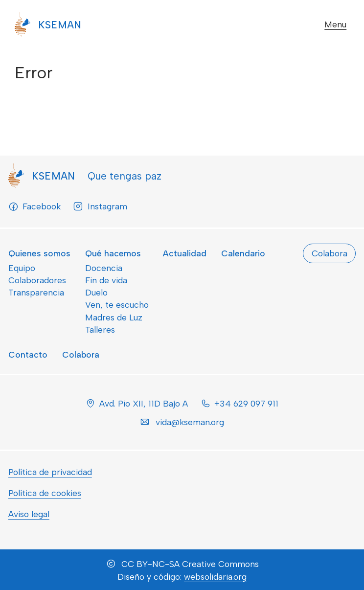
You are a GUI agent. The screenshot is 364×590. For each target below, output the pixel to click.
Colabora (81, 354)
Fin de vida (106, 280)
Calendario (243, 253)
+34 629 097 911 (246, 403)
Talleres (100, 329)
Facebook (34, 206)
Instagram (100, 206)
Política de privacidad (50, 472)
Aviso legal (29, 514)
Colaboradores (37, 280)
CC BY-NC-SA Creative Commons (190, 564)
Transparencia (36, 292)
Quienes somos (39, 253)
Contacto (28, 354)
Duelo (96, 292)
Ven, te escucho (117, 305)
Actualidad (185, 253)
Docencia (104, 268)
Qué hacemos (113, 253)
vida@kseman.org (190, 422)
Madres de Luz (114, 317)
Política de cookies (45, 493)
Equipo (22, 268)
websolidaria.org (215, 577)
